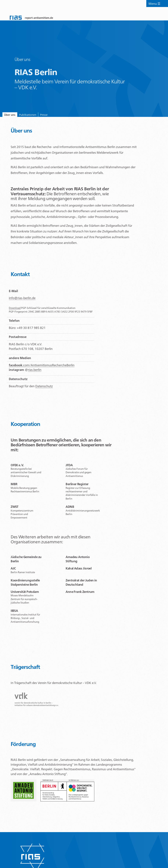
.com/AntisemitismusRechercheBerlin (42, 368)
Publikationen (39, 116)
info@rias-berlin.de (22, 301)
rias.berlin (35, 372)
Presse (63, 116)
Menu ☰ (155, 8)
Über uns (14, 116)
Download (15, 310)
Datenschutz (44, 389)
